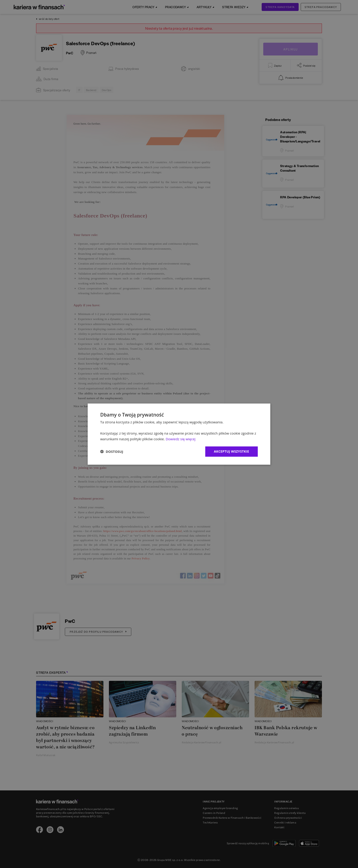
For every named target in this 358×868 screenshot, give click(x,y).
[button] (112, 451)
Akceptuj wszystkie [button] (232, 451)
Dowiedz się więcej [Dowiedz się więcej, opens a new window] (181, 439)
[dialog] (179, 434)
